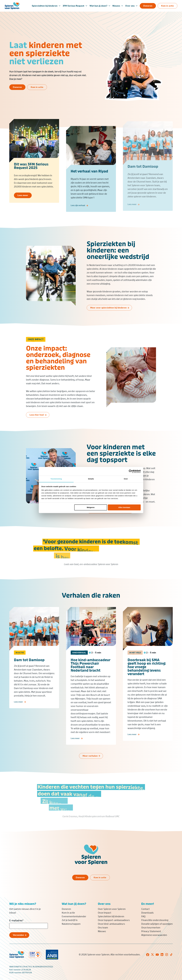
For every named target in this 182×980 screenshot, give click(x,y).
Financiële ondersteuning (155, 920)
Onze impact (105, 913)
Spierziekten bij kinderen (45, 6)
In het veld (135, 656)
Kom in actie (68, 913)
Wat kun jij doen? (98, 6)
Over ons (130, 6)
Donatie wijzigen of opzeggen (157, 924)
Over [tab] (126, 479)
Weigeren (91, 507)
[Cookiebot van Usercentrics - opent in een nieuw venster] (131, 471)
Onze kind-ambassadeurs (111, 924)
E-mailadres (16, 921)
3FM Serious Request (73, 6)
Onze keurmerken (151, 928)
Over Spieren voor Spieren (112, 909)
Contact (145, 909)
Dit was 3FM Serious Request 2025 (31, 168)
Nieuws (116, 6)
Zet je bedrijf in (70, 920)
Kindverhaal (79, 656)
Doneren (66, 909)
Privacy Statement (151, 931)
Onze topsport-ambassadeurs (114, 920)
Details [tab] (91, 479)
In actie (20, 656)
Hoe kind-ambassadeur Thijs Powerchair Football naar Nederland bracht (91, 669)
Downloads (147, 913)
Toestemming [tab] (56, 479)
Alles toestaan (124, 507)
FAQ (143, 916)
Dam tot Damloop (29, 664)
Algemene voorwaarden (154, 935)
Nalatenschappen (71, 924)
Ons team (103, 928)
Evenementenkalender (74, 916)
